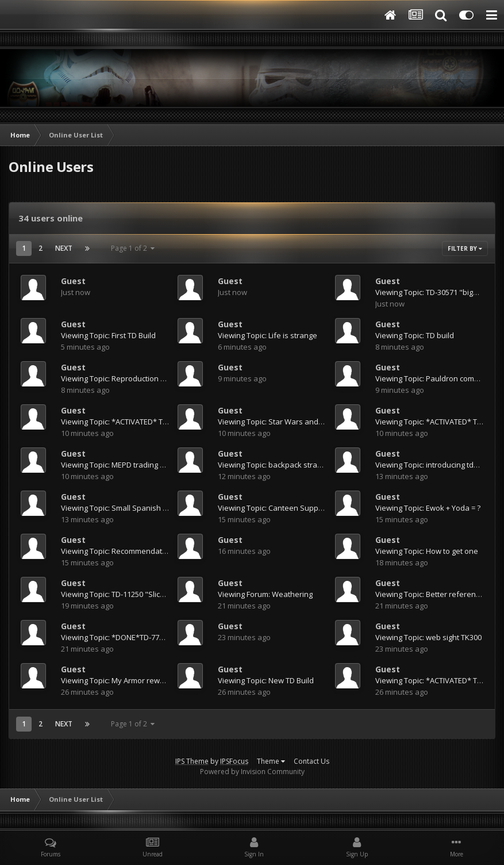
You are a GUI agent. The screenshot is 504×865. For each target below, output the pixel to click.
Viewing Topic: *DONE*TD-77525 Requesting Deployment (159, 637)
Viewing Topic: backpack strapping (277, 465)
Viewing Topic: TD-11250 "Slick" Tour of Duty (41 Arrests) (157, 594)
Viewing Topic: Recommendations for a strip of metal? (154, 551)
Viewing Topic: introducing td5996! (433, 465)
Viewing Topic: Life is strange (268, 335)
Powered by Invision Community (252, 772)
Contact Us (311, 761)
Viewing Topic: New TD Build (266, 680)
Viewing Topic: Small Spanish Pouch (123, 508)
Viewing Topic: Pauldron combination (439, 378)
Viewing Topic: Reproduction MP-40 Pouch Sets (142, 378)
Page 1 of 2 (133, 248)
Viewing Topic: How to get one (427, 551)
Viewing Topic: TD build (415, 335)
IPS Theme (192, 761)
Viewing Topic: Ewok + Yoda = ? (428, 508)
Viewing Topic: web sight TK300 (428, 637)
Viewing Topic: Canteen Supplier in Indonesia (296, 508)
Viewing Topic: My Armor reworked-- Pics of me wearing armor (168, 680)
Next (64, 248)
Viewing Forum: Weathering (265, 594)
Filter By (465, 248)
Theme (271, 761)
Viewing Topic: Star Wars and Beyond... (285, 422)
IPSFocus (234, 761)
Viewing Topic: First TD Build (108, 335)
